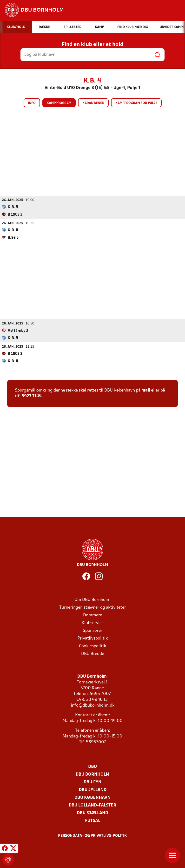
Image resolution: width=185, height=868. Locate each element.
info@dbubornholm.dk (93, 706)
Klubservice (93, 623)
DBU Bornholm (92, 775)
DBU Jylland (93, 790)
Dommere (93, 615)
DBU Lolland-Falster (92, 805)
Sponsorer (93, 631)
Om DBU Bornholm (92, 600)
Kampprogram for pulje (136, 103)
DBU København (92, 798)
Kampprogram (59, 103)
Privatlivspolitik (93, 638)
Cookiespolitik (92, 646)
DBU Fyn (92, 782)
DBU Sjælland (92, 813)
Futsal (93, 821)
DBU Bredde (93, 654)
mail (146, 390)
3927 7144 (32, 396)
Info (32, 103)
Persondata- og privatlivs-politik (92, 836)
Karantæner (93, 103)
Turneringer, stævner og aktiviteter (93, 608)
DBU (92, 767)
